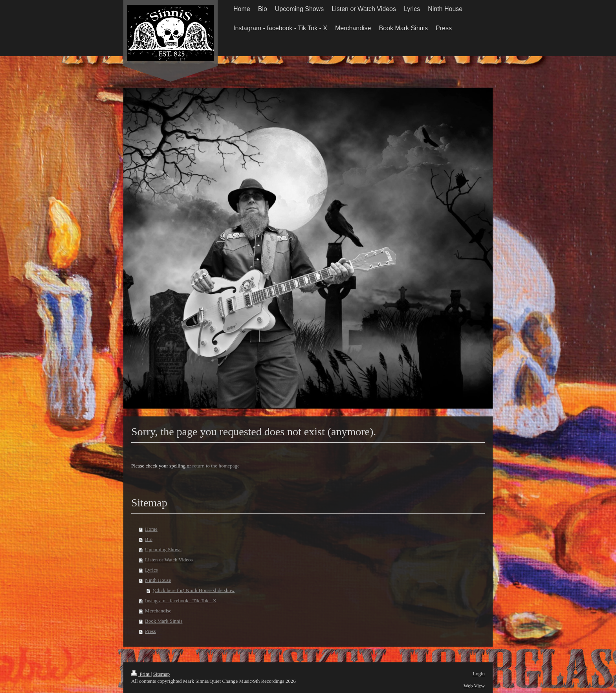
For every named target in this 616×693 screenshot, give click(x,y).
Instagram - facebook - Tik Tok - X (181, 600)
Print (141, 674)
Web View (474, 686)
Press (150, 631)
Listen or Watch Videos (169, 560)
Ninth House (158, 580)
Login (479, 674)
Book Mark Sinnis (164, 621)
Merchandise (158, 611)
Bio (149, 539)
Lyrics (151, 570)
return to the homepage (216, 466)
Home (151, 529)
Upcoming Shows (163, 549)
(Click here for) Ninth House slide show (194, 590)
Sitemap (162, 674)
